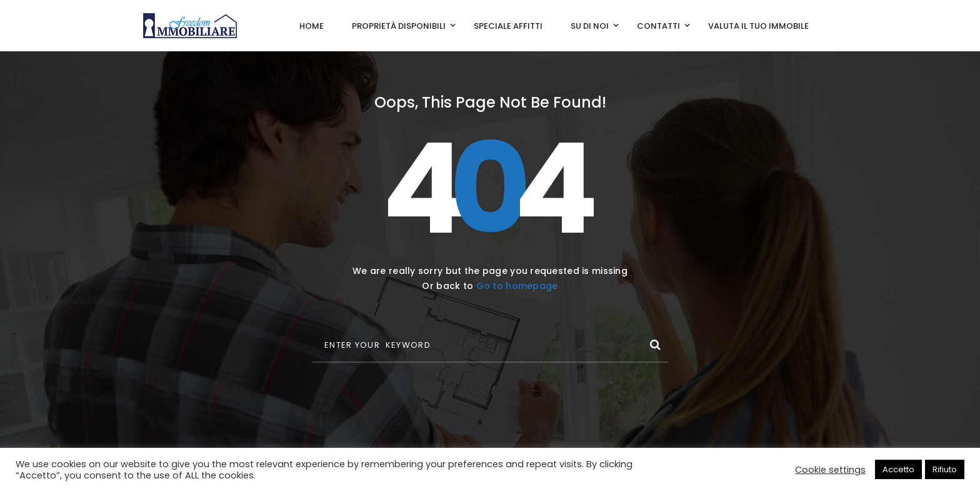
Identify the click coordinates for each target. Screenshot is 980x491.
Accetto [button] (898, 469)
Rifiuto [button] (945, 469)
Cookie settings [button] (830, 470)
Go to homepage (517, 286)
